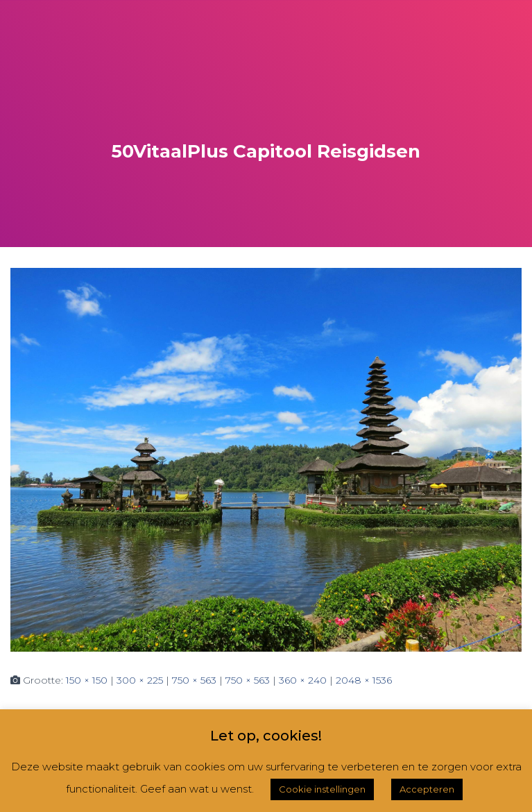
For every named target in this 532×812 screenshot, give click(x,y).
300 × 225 (140, 680)
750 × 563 (194, 680)
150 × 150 (87, 680)
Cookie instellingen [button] (322, 789)
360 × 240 (303, 680)
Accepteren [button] (427, 789)
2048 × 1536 (364, 680)
